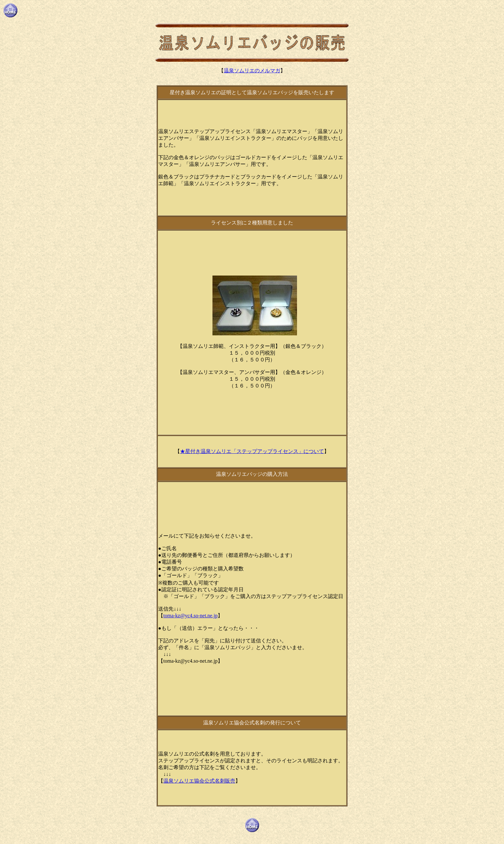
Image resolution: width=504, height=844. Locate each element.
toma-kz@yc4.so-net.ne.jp (190, 616)
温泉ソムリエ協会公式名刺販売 (199, 781)
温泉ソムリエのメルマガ (252, 71)
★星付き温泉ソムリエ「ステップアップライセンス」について (252, 451)
